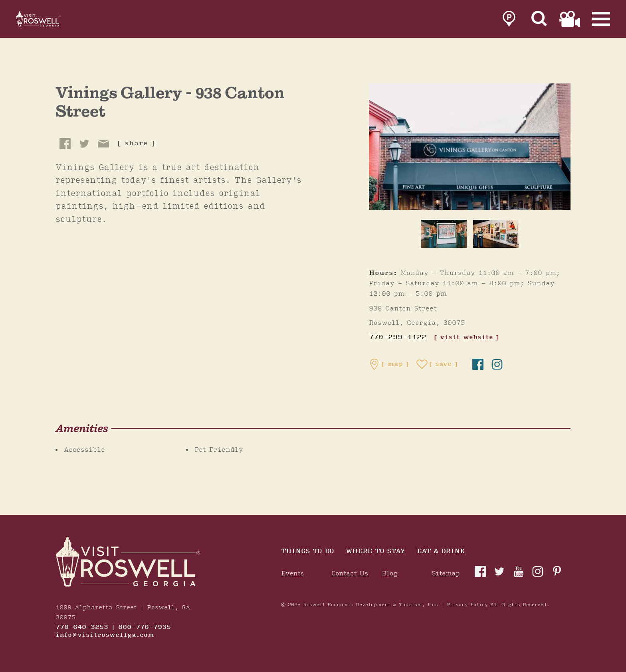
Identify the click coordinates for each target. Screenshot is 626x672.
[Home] (48, 21)
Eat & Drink (441, 552)
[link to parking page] (509, 21)
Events (292, 574)
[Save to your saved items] (437, 364)
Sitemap (446, 574)
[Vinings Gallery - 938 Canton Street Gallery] (470, 146)
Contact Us (350, 574)
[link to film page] (570, 21)
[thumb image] (444, 234)
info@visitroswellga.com (105, 635)
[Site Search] (539, 21)
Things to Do (307, 552)
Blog (389, 574)
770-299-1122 (398, 337)
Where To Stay (375, 552)
